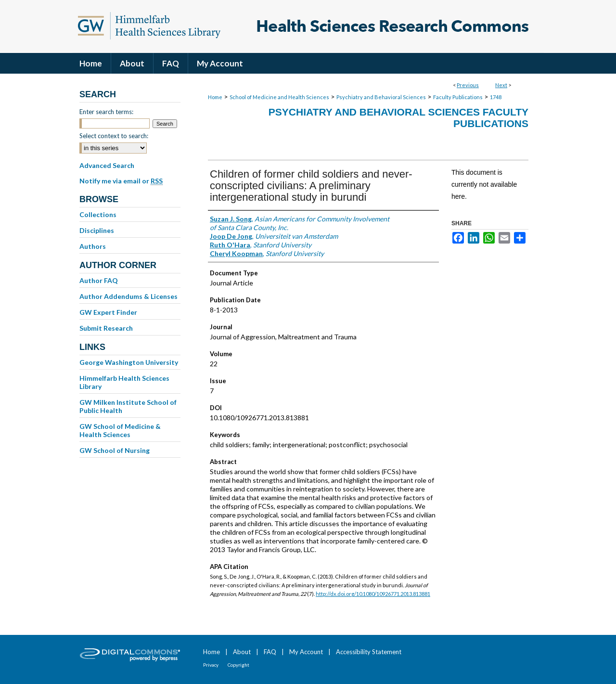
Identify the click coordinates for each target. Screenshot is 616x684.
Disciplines (97, 230)
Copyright (238, 665)
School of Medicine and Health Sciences (279, 97)
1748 (496, 97)
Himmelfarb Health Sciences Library (124, 382)
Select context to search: (114, 136)
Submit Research (106, 328)
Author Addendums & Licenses (128, 296)
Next (501, 85)
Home (215, 97)
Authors (93, 246)
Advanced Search (107, 165)
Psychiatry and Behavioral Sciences (381, 97)
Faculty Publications (458, 97)
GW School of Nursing (115, 450)
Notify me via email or (121, 181)
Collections (98, 214)
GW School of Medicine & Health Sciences (120, 430)
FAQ (270, 652)
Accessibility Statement (369, 652)
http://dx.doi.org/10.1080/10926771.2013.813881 (373, 594)
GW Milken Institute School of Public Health (128, 406)
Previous (468, 85)
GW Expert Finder (108, 312)
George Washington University (129, 362)
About (242, 652)
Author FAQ (99, 280)
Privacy (211, 665)
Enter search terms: (106, 112)
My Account (306, 652)
